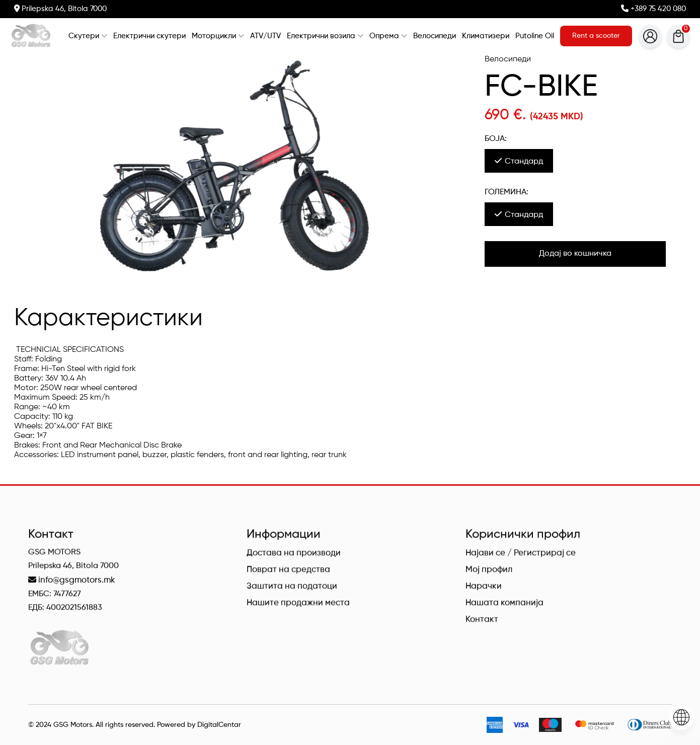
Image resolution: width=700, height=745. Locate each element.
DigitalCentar (219, 725)
